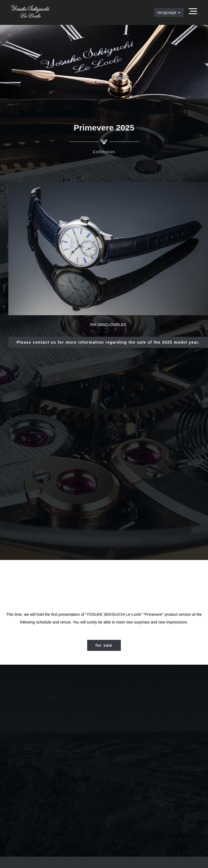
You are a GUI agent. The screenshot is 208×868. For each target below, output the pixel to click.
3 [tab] (112, 82)
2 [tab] (104, 82)
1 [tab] (96, 82)
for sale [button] (104, 645)
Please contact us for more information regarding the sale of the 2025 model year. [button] (108, 340)
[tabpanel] (104, 62)
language (169, 12)
